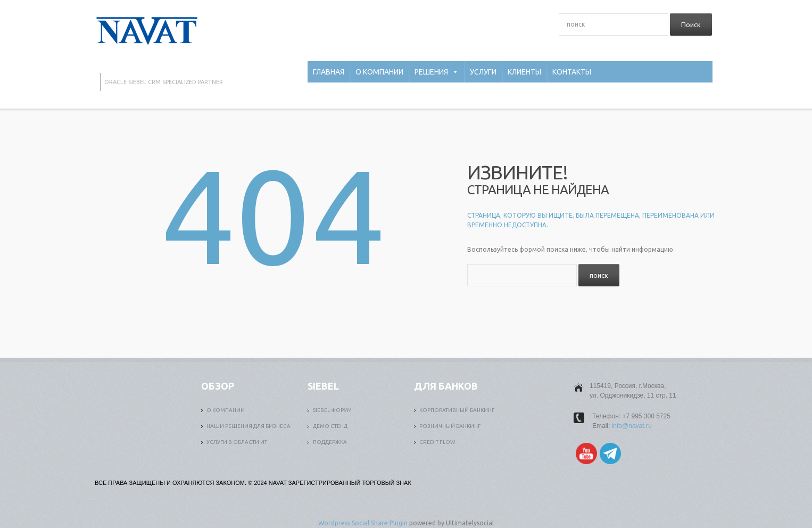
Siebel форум (332, 410)
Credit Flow (437, 442)
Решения (437, 72)
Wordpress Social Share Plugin (364, 523)
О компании (379, 72)
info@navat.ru (632, 426)
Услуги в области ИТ (237, 442)
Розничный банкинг (450, 426)
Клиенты (524, 72)
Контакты (572, 72)
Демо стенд (330, 426)
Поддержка (330, 442)
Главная (329, 72)
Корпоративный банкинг (457, 410)
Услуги (483, 72)
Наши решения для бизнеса (248, 426)
